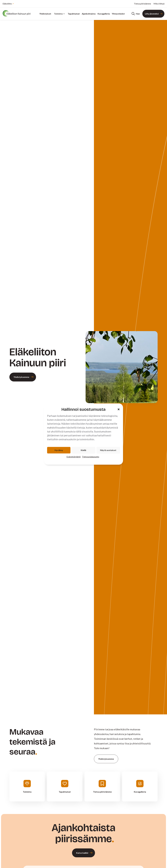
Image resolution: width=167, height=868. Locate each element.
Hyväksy (59, 450)
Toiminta (59, 14)
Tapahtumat (74, 14)
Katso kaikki (82, 853)
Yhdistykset (45, 14)
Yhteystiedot (118, 14)
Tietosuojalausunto (91, 457)
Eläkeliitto (7, 4)
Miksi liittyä (159, 4)
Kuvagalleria (104, 14)
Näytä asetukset (108, 450)
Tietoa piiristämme (142, 4)
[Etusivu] (18, 13)
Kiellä (83, 450)
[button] (119, 409)
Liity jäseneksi (152, 14)
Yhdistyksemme (21, 377)
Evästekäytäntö (74, 457)
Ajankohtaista (89, 14)
